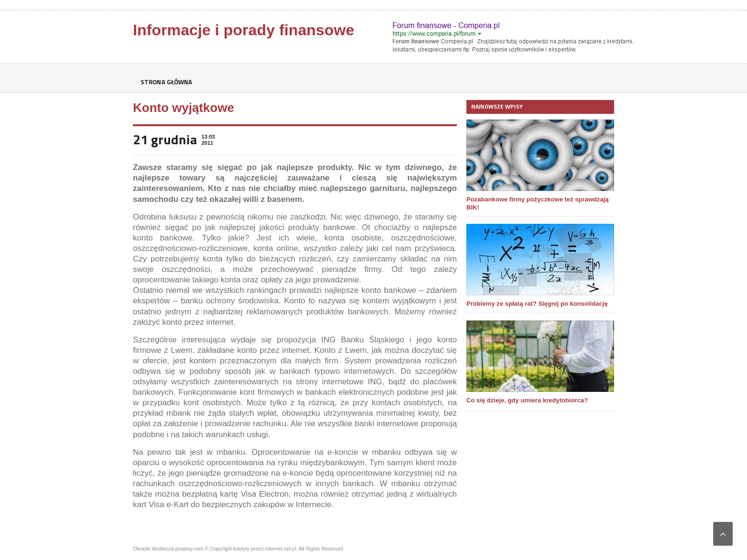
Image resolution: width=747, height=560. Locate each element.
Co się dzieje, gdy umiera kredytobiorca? (527, 400)
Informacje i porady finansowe (243, 30)
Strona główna (168, 82)
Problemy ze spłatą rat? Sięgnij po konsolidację (536, 304)
